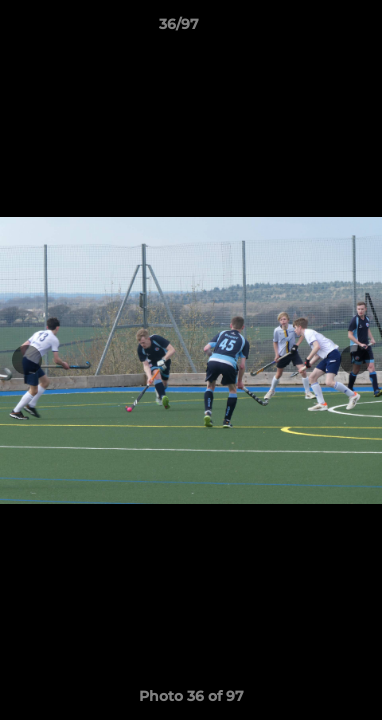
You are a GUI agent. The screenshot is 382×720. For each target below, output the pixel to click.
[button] (310, 29)
